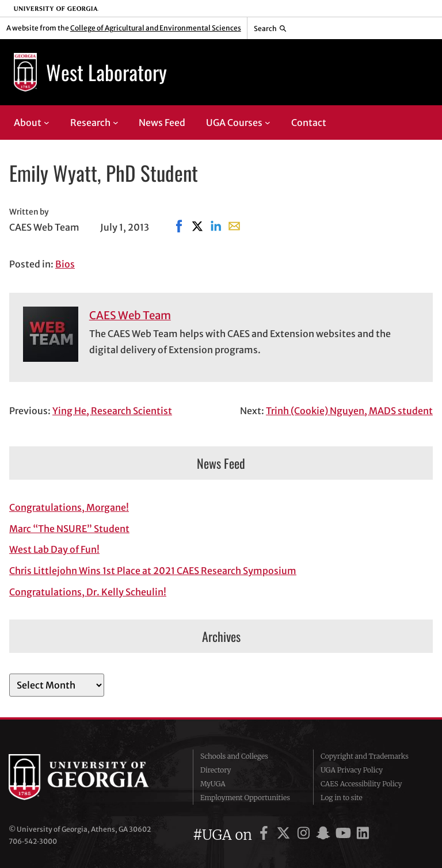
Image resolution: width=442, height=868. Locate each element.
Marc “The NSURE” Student (69, 529)
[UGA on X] (285, 835)
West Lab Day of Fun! (54, 549)
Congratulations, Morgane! (69, 507)
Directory (216, 770)
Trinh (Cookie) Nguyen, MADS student (349, 411)
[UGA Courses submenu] (268, 123)
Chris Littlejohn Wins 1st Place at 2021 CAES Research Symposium (153, 571)
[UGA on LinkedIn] (363, 835)
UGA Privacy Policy (352, 770)
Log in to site (342, 798)
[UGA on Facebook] (266, 835)
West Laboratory (106, 72)
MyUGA (213, 784)
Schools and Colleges (234, 756)
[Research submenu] (116, 123)
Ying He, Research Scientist (112, 411)
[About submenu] (47, 123)
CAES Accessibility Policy (361, 784)
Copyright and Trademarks (365, 756)
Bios (65, 264)
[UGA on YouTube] (345, 835)
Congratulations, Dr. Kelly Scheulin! (88, 592)
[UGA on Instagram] (305, 835)
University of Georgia (92, 777)
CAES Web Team (130, 316)
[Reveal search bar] (270, 28)
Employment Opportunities (245, 798)
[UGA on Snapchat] (325, 835)
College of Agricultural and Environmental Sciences (156, 28)
